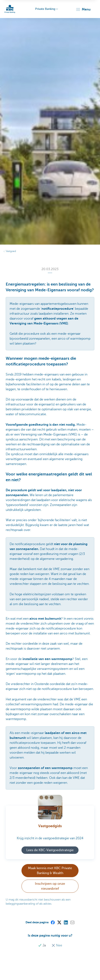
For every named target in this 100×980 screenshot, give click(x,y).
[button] (83, 9)
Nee (57, 945)
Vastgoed (11, 251)
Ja (42, 945)
